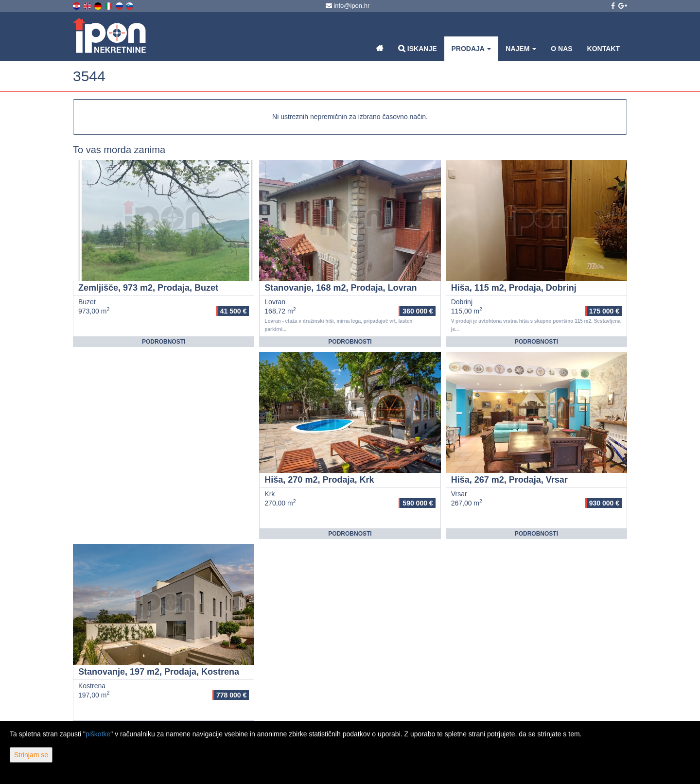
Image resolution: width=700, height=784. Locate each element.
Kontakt (604, 49)
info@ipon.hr (348, 6)
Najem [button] (521, 49)
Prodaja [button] (472, 49)
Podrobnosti (164, 342)
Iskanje (418, 48)
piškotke (98, 734)
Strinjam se (31, 755)
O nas (561, 49)
